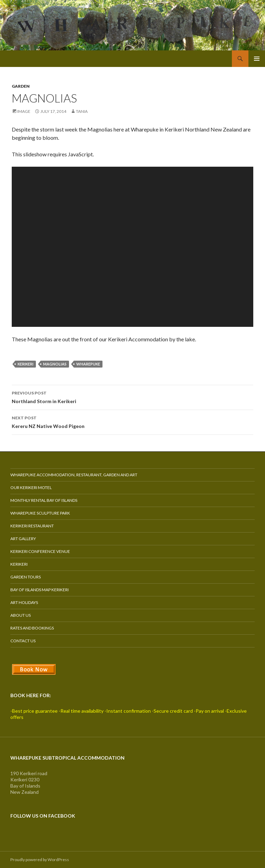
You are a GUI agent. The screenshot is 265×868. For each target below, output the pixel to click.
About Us (21, 615)
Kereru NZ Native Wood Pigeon (132, 421)
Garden (21, 86)
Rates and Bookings (32, 628)
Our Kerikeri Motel (31, 487)
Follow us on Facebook (43, 816)
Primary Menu (257, 59)
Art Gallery (23, 539)
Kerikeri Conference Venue (40, 551)
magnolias (55, 364)
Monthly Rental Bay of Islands (44, 500)
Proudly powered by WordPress (40, 860)
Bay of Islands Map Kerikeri (40, 590)
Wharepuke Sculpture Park (40, 513)
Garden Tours (26, 577)
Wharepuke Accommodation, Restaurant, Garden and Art (74, 475)
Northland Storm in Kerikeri (132, 397)
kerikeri (26, 364)
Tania (82, 111)
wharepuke (88, 364)
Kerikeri (19, 564)
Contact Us (23, 641)
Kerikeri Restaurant (32, 526)
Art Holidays (24, 602)
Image (24, 111)
